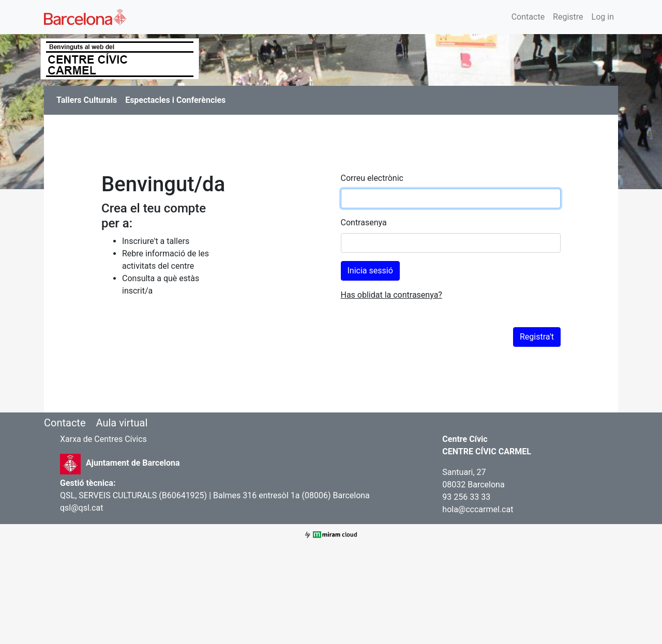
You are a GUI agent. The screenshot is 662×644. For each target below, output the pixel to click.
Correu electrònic (372, 178)
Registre (568, 17)
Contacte (528, 17)
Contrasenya (364, 223)
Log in (603, 17)
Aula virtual (122, 423)
